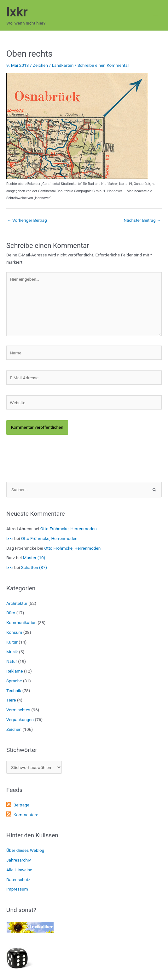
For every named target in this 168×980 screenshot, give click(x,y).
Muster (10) (34, 558)
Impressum (17, 889)
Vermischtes (18, 710)
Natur (12, 661)
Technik (14, 691)
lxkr (17, 12)
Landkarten (63, 65)
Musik (12, 652)
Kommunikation (21, 622)
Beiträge (21, 805)
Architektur (17, 603)
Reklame (15, 671)
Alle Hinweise (19, 870)
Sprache (14, 681)
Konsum (14, 632)
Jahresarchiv (19, 860)
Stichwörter (22, 750)
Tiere (11, 700)
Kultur (12, 642)
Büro (11, 613)
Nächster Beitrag (142, 220)
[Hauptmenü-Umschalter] (156, 15)
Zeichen (40, 65)
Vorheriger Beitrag (27, 220)
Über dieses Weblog (25, 850)
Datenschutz (18, 880)
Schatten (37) (34, 567)
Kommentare (26, 815)
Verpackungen (20, 719)
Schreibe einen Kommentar (103, 65)
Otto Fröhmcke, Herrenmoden (69, 529)
